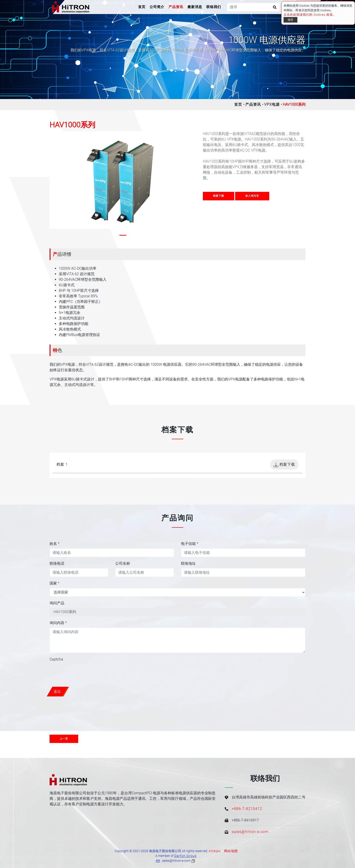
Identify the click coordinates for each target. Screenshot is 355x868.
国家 (55, 583)
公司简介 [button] (157, 7)
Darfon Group (185, 856)
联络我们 (214, 7)
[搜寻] (253, 7)
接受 (290, 20)
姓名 (55, 544)
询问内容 (58, 623)
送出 (57, 691)
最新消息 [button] (195, 7)
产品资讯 (253, 104)
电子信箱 (190, 544)
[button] (55, 138)
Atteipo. (215, 851)
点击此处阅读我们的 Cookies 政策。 (310, 15)
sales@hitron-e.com (250, 832)
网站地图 (231, 851)
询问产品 (57, 603)
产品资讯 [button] (176, 7)
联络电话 (57, 563)
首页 (143, 7)
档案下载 (219, 196)
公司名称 (123, 563)
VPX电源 (272, 104)
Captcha (56, 659)
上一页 (64, 739)
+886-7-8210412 (247, 809)
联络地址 (188, 563)
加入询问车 (252, 196)
